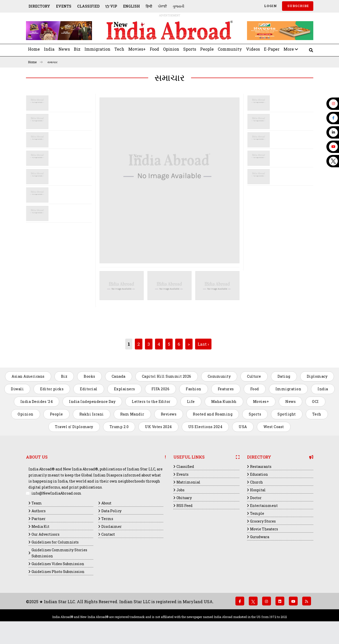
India (49, 49)
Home (34, 49)
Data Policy (111, 511)
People (207, 49)
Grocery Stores (263, 521)
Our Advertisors (45, 534)
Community (230, 49)
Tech (119, 49)
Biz (77, 49)
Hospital (258, 490)
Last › (203, 344)
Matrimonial (188, 482)
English (131, 6)
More (291, 49)
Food (154, 49)
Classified (88, 6)
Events (64, 6)
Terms (107, 519)
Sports (190, 49)
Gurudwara (260, 537)
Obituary (184, 498)
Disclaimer (112, 526)
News (64, 49)
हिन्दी (149, 6)
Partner (39, 519)
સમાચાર (52, 62)
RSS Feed (184, 506)
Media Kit (40, 526)
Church (256, 482)
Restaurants (261, 466)
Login (270, 6)
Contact (108, 534)
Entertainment (264, 506)
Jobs (180, 490)
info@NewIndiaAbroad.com (56, 493)
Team (37, 503)
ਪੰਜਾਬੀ (162, 6)
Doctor (256, 498)
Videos (253, 49)
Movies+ (137, 49)
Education (259, 474)
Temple (257, 513)
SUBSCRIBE (298, 6)
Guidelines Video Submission (58, 564)
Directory (39, 6)
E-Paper (272, 49)
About (106, 503)
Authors (39, 511)
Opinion (171, 49)
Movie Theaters (264, 529)
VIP (111, 6)
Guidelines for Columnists (55, 542)
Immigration (97, 49)
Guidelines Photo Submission (58, 572)
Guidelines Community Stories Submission (59, 553)
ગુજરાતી (178, 6)
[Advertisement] (57, 260)
